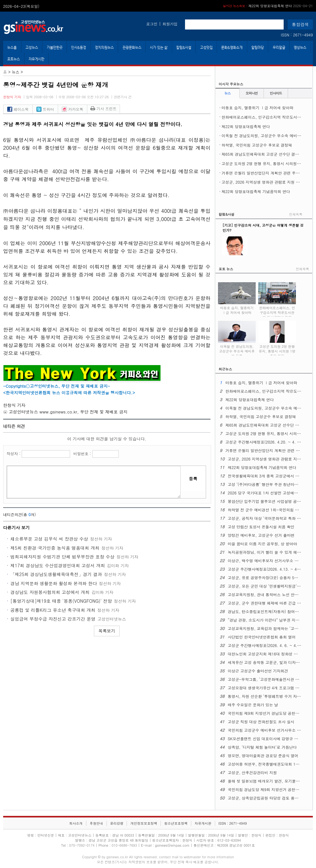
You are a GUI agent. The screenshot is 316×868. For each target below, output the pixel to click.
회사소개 (76, 823)
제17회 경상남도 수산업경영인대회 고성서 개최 (58, 565)
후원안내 (96, 823)
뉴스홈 (12, 47)
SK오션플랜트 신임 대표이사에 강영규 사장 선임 (269, 739)
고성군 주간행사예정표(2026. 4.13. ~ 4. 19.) (267, 569)
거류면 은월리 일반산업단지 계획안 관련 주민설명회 (266, 173)
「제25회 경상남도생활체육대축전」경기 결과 (56, 574)
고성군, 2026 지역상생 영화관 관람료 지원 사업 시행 (267, 182)
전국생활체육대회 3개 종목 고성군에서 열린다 (267, 476)
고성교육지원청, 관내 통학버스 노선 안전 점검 (267, 594)
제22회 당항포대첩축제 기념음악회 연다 (256, 191)
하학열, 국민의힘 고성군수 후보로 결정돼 (257, 145)
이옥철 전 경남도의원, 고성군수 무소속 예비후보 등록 (267, 135)
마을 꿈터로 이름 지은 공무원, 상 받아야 (262, 544)
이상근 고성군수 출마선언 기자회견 (258, 671)
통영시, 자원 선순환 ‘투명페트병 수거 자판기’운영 (270, 696)
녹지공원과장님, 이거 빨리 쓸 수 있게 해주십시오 (270, 552)
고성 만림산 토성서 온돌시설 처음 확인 (261, 527)
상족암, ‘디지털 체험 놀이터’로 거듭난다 (262, 747)
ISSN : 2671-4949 (297, 35)
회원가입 (170, 24)
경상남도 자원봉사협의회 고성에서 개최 (50, 592)
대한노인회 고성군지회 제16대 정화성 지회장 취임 (271, 654)
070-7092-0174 (82, 845)
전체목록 (296, 214)
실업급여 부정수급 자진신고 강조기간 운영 (53, 619)
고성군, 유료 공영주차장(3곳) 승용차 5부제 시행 (269, 577)
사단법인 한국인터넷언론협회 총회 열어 (262, 637)
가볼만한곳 (55, 47)
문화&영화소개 (232, 47)
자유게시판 (36, 59)
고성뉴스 (32, 47)
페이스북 (18, 109)
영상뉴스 (300, 47)
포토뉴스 (14, 59)
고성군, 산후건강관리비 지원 (252, 772)
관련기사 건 (123, 97)
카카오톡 (73, 109)
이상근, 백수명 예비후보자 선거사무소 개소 (265, 561)
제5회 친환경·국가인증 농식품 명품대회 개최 (55, 548)
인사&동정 (79, 47)
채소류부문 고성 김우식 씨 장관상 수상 (49, 539)
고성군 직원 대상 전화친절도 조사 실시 (261, 722)
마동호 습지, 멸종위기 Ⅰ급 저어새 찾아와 (257, 108)
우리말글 (279, 47)
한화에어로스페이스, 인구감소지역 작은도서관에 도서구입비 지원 (277, 309)
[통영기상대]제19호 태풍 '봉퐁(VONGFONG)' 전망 (61, 601)
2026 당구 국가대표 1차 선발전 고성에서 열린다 (269, 493)
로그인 (152, 24)
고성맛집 (206, 47)
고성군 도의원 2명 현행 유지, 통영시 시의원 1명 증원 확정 (277, 348)
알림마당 (258, 47)
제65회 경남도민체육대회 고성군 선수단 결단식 (262, 154)
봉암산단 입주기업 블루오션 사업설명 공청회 (266, 501)
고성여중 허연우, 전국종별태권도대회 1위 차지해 (270, 764)
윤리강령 (117, 823)
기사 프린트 (104, 108)
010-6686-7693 (124, 845)
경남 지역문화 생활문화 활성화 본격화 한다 (54, 583)
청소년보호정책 (176, 823)
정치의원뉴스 (104, 47)
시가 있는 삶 (159, 47)
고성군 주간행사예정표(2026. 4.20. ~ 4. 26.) (265, 442)
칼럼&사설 (184, 47)
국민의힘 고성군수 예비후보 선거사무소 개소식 (268, 730)
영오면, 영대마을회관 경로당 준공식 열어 (263, 755)
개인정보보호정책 (144, 823)
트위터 (45, 109)
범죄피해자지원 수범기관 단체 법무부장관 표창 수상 (62, 557)
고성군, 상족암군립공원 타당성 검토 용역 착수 (267, 798)
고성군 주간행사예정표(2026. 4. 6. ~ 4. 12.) (267, 645)
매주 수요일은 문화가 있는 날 (253, 705)
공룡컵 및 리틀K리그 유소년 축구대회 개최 (53, 610)
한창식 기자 (12, 97)
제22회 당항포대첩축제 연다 (268, 6)
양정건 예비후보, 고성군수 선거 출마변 (261, 535)
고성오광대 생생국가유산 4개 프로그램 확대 (265, 688)
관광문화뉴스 (132, 47)
